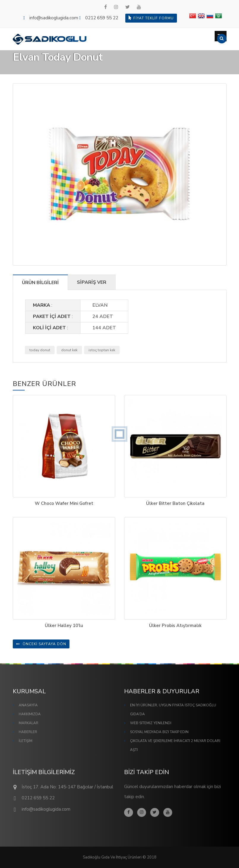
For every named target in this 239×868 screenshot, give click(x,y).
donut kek (69, 350)
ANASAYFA (28, 705)
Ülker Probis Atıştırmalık (175, 626)
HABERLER (28, 732)
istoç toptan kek (102, 350)
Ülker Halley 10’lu (64, 626)
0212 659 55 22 (102, 18)
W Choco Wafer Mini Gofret (64, 503)
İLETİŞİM (26, 741)
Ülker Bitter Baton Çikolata (175, 503)
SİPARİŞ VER (92, 282)
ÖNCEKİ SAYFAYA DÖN (41, 644)
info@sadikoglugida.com (54, 18)
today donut (40, 350)
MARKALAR (29, 723)
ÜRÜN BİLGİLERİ (40, 283)
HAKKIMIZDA (30, 714)
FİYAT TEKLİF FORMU (151, 18)
